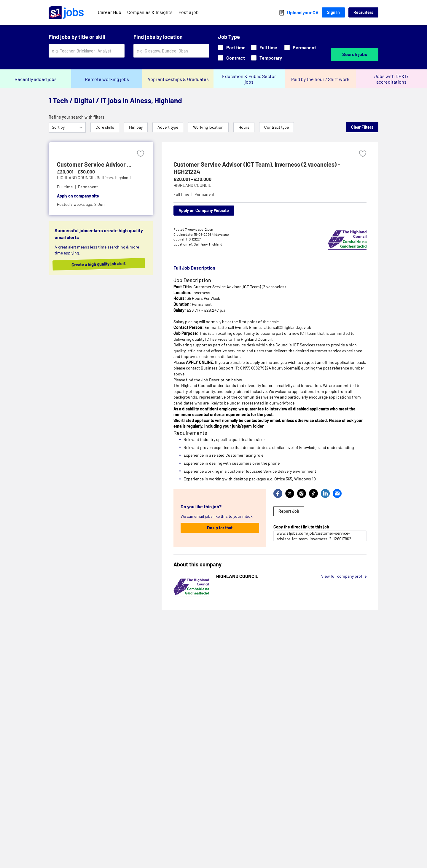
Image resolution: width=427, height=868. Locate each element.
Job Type (229, 37)
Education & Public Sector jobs (249, 79)
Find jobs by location (158, 37)
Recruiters (363, 12)
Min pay (136, 127)
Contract (231, 58)
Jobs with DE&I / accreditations (391, 79)
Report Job (289, 511)
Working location (208, 127)
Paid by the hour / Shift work (320, 79)
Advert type (168, 127)
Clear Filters (362, 127)
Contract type (277, 127)
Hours (244, 127)
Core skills (105, 127)
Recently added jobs (36, 79)
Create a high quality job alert (105, 264)
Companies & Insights (150, 12)
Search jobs (355, 54)
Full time (264, 47)
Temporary (267, 58)
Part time (232, 47)
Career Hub (110, 12)
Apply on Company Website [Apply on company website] (204, 210)
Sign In (333, 12)
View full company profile (344, 576)
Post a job (189, 12)
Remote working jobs (107, 79)
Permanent (300, 47)
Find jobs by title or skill (77, 37)
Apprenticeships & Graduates (178, 79)
